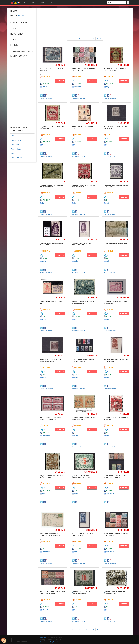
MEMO (51, 3)
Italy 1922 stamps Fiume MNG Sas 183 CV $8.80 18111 (51, 186)
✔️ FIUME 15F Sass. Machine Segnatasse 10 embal (82, 593)
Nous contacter (45, 642)
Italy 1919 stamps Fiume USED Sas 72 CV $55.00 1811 (52, 477)
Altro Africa (78, 87)
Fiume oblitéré (16, 149)
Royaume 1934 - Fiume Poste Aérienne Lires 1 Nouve (82, 244)
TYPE (24, 3)
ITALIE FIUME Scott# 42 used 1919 (115, 243)
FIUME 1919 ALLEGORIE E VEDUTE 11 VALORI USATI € (116, 535)
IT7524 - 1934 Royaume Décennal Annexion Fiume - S (83, 360)
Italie (76, 145)
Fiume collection (17, 158)
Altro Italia (46, 552)
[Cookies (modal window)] (4, 640)
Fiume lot (14, 153)
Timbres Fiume (16, 140)
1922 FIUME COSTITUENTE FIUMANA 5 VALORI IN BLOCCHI (53, 593)
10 (101, 39)
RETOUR (21, 15)
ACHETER (60, 81)
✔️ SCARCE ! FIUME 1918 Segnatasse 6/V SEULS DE (81, 477)
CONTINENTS (34, 3)
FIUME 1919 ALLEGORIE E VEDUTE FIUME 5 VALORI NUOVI (116, 477)
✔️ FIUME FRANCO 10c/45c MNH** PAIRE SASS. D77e (83, 418)
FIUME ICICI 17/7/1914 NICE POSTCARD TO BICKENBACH (50, 535)
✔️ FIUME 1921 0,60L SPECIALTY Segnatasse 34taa (115, 593)
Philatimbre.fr (44, 638)
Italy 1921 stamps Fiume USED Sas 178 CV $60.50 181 (116, 70)
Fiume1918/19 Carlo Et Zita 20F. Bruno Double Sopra (51, 360)
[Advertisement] (22, 92)
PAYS (43, 3)
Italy (108, 87)
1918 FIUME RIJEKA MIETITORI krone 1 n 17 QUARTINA (51, 418)
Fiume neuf (15, 145)
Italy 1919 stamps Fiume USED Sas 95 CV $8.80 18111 (84, 302)
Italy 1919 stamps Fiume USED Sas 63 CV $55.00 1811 (84, 186)
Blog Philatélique (55, 642)
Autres (45, 87)
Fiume (13, 136)
